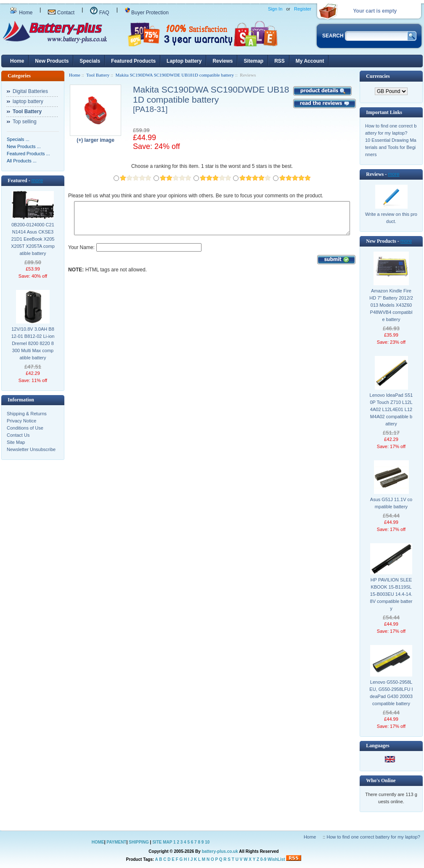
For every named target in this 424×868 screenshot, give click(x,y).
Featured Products (133, 61)
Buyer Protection (147, 13)
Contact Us (18, 435)
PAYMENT (116, 842)
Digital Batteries (30, 91)
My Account (310, 61)
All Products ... (22, 161)
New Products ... (24, 146)
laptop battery (28, 101)
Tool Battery (98, 75)
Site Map (16, 442)
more (37, 181)
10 (207, 842)
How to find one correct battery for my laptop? (373, 837)
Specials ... (18, 139)
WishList (276, 859)
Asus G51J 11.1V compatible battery (391, 503)
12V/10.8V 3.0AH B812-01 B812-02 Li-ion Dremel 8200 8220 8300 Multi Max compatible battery (33, 343)
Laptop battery (184, 61)
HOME (98, 842)
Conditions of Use (25, 428)
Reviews (223, 61)
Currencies (378, 76)
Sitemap (253, 61)
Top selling (25, 122)
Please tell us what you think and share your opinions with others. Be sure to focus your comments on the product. (196, 196)
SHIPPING (139, 842)
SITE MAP (162, 842)
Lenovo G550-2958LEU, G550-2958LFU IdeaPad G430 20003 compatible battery (391, 693)
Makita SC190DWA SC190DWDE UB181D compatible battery (175, 75)
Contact (61, 13)
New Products (52, 61)
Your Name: (81, 254)
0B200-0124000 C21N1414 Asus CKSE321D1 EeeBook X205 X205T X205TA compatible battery (33, 239)
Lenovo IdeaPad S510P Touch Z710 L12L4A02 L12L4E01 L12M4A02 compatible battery (391, 409)
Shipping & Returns (27, 414)
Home (21, 13)
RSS (280, 61)
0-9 (263, 859)
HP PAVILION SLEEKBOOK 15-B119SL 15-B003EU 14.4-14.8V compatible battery (391, 594)
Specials (90, 61)
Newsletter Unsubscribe (31, 449)
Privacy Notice (21, 421)
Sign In (275, 9)
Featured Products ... (28, 154)
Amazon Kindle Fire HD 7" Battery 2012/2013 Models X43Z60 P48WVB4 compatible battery (391, 305)
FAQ (99, 13)
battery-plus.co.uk (220, 851)
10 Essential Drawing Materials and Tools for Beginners (391, 147)
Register (303, 9)
